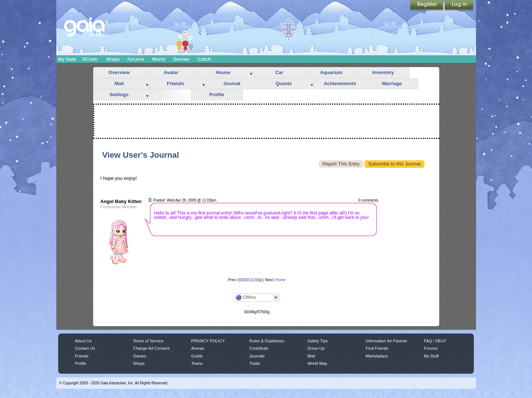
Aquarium (331, 72)
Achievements (340, 83)
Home (281, 280)
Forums (136, 59)
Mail (119, 83)
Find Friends (377, 348)
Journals (257, 356)
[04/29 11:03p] (250, 280)
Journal (232, 83)
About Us (83, 341)
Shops (113, 59)
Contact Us (85, 348)
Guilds (197, 356)
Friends (175, 83)
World (159, 59)
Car (279, 72)
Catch (204, 59)
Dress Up (316, 348)
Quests (283, 83)
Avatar (171, 72)
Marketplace (377, 356)
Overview (119, 72)
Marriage (392, 83)
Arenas (198, 348)
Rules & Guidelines (267, 341)
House (223, 72)
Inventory (383, 72)
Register (427, 6)
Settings (119, 95)
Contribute (259, 348)
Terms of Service (148, 341)
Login (459, 6)
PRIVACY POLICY (208, 341)
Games (182, 59)
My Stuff (431, 356)
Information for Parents (386, 341)
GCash (90, 59)
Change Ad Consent (151, 348)
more (251, 73)
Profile (216, 95)
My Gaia (67, 59)
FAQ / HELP (435, 341)
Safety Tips (318, 341)
